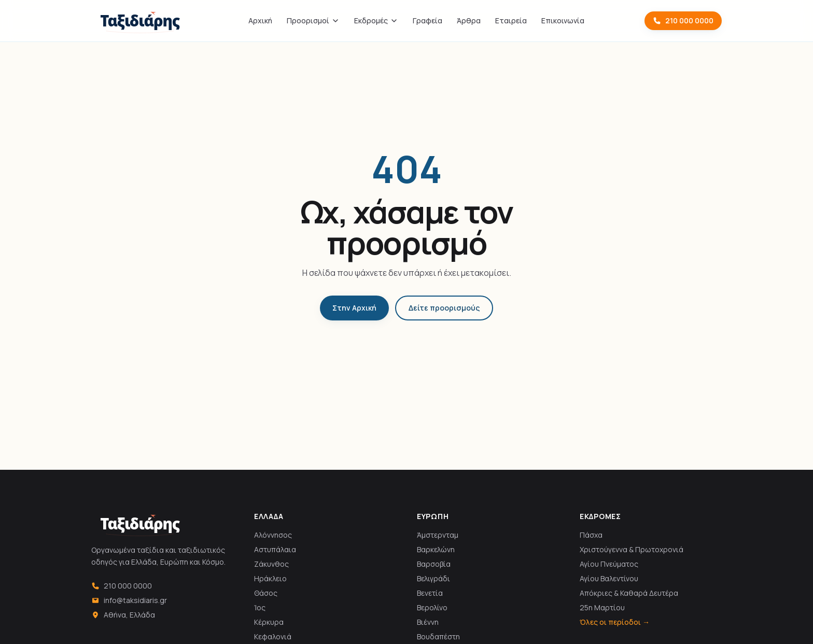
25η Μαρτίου (602, 607)
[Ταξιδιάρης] (140, 21)
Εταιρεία (511, 20)
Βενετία (430, 593)
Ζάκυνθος (271, 564)
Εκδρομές (376, 20)
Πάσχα (591, 535)
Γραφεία (427, 20)
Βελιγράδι (433, 578)
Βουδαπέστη (438, 636)
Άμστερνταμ (438, 535)
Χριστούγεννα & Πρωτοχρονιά (632, 549)
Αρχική (260, 20)
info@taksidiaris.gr (129, 600)
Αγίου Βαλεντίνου (609, 578)
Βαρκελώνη (436, 549)
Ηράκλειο (270, 578)
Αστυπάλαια (275, 549)
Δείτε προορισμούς (444, 308)
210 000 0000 (683, 20)
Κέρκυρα (269, 622)
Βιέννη (428, 622)
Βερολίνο (432, 607)
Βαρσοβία (434, 564)
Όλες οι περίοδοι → (615, 622)
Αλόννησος (273, 535)
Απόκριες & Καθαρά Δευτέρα (629, 593)
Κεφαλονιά (273, 636)
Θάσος (266, 593)
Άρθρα (469, 20)
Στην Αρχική (354, 308)
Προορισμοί (313, 20)
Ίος (260, 607)
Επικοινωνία (563, 20)
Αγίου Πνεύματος (609, 564)
